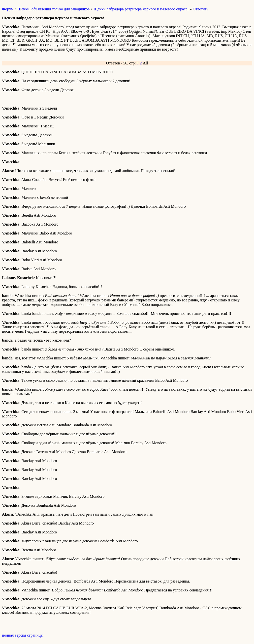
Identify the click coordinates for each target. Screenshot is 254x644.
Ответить (201, 9)
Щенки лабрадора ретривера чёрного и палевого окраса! (141, 9)
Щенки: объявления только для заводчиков (53, 9)
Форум (8, 9)
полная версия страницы (23, 635)
